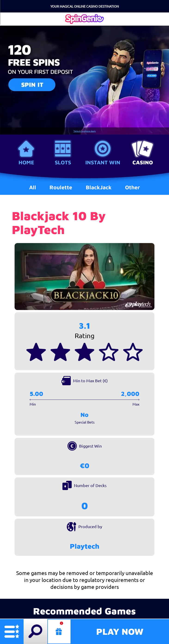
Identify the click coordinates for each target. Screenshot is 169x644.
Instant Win (103, 162)
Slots (63, 162)
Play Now (120, 631)
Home (26, 162)
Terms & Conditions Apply (85, 131)
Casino (143, 162)
